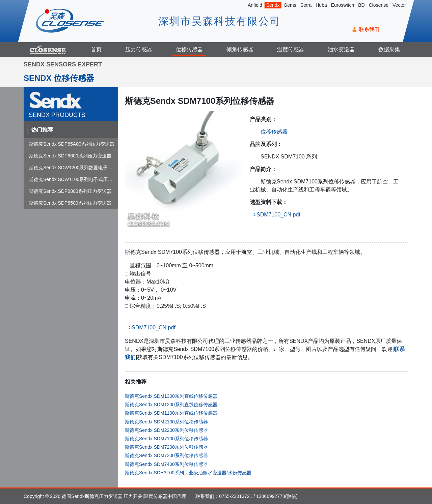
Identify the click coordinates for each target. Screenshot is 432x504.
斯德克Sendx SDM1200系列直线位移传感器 (171, 405)
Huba (321, 5)
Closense (379, 5)
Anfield (255, 5)
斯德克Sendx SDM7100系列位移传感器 (166, 439)
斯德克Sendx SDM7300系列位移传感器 (166, 455)
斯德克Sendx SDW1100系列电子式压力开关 (75, 179)
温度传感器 (291, 49)
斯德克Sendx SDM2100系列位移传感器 (166, 422)
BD (361, 5)
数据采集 (389, 49)
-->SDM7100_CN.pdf (275, 215)
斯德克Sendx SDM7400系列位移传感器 (166, 464)
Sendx (273, 5)
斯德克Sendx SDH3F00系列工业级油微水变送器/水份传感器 (188, 473)
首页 (96, 49)
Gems (290, 5)
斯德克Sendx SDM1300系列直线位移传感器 (171, 396)
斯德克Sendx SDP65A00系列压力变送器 (72, 144)
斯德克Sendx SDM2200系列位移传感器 (166, 430)
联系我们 (369, 29)
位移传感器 (189, 49)
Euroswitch (343, 5)
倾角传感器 (240, 49)
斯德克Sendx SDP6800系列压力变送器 (70, 191)
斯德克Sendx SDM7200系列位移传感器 (166, 447)
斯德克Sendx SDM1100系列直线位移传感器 (171, 413)
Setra (306, 5)
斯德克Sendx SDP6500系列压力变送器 (70, 203)
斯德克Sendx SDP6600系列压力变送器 (70, 156)
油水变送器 (341, 49)
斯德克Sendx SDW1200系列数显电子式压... (75, 168)
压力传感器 (139, 49)
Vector (399, 5)
